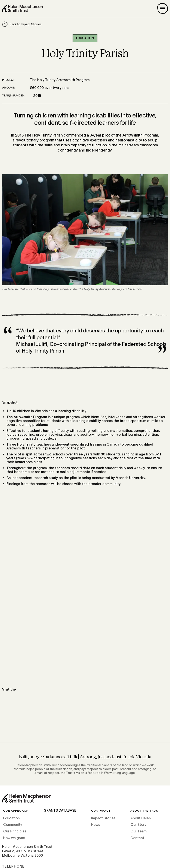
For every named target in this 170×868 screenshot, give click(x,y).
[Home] (22, 8)
